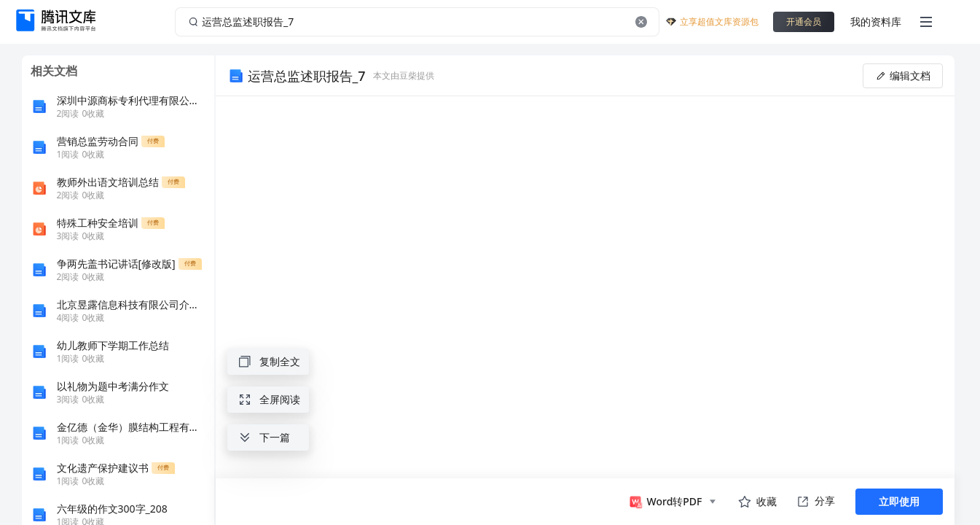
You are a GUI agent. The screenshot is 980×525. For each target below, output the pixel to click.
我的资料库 (876, 22)
